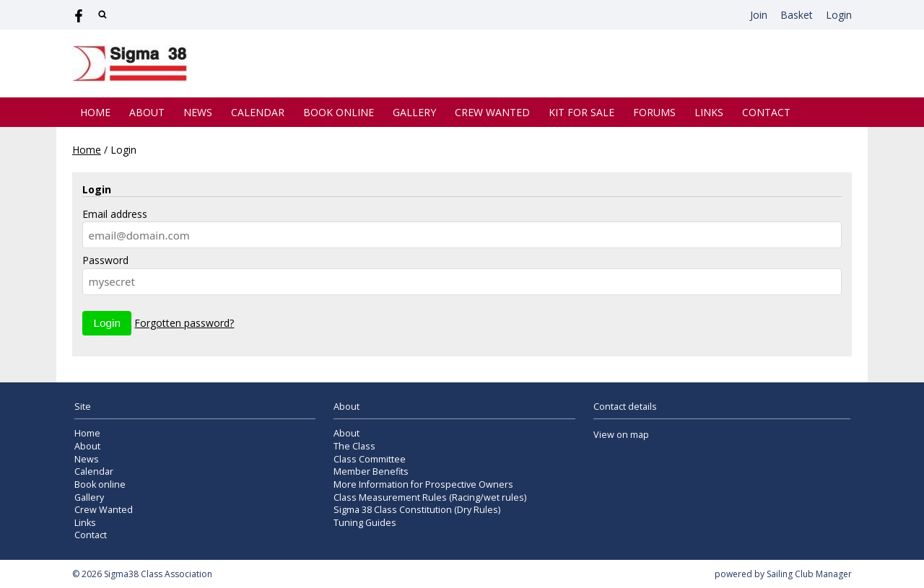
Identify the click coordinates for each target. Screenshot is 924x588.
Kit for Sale (581, 112)
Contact (766, 112)
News (198, 112)
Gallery (414, 112)
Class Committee (370, 459)
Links (709, 112)
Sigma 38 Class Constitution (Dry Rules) (417, 510)
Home (95, 112)
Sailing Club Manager (809, 574)
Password (105, 260)
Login (839, 15)
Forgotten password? (184, 323)
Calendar (258, 112)
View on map (621, 435)
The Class (354, 446)
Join (759, 15)
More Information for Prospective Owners (423, 484)
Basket (797, 15)
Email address (115, 214)
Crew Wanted (492, 112)
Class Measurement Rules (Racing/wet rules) (430, 497)
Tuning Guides (365, 523)
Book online (339, 112)
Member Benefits (371, 471)
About (147, 112)
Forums (654, 112)
